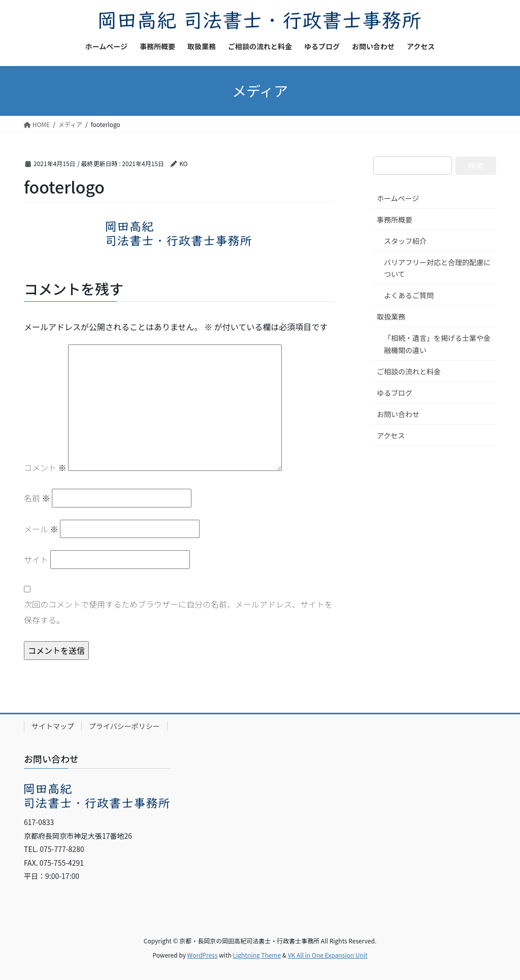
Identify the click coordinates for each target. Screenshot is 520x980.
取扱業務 (391, 317)
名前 (37, 498)
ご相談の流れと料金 (409, 371)
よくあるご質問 (409, 295)
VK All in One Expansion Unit (328, 955)
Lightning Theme (257, 955)
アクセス (391, 435)
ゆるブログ (395, 393)
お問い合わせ (398, 414)
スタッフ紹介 (405, 241)
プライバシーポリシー (124, 726)
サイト (36, 559)
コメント (45, 467)
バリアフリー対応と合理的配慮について (437, 268)
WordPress (203, 955)
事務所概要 (395, 219)
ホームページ (398, 198)
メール (41, 529)
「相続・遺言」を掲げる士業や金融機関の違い (437, 344)
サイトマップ (53, 726)
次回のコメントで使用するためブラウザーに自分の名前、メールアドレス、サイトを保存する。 (178, 612)
